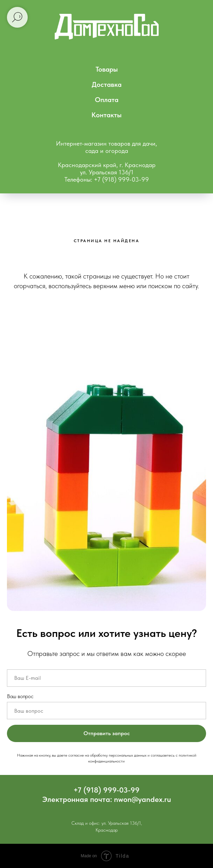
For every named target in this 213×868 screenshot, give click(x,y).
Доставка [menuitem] (107, 84)
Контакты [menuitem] (106, 115)
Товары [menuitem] (107, 69)
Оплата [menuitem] (107, 100)
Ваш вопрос (20, 696)
